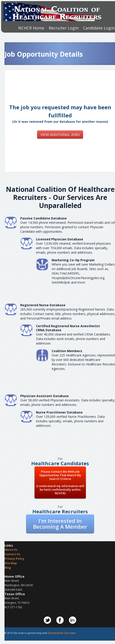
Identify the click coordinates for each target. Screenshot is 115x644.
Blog (8, 568)
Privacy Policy (14, 559)
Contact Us (12, 554)
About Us (11, 550)
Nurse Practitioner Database (59, 412)
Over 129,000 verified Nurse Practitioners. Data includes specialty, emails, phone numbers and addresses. (70, 421)
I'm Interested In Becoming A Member (60, 524)
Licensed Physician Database (60, 239)
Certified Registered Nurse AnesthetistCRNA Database (68, 328)
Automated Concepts (62, 633)
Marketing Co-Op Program (73, 260)
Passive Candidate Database (43, 218)
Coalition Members (67, 351)
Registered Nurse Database (43, 305)
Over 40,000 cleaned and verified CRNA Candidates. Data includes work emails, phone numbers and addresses (73, 339)
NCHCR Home (31, 28)
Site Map (11, 563)
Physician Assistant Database (44, 396)
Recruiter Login (64, 28)
